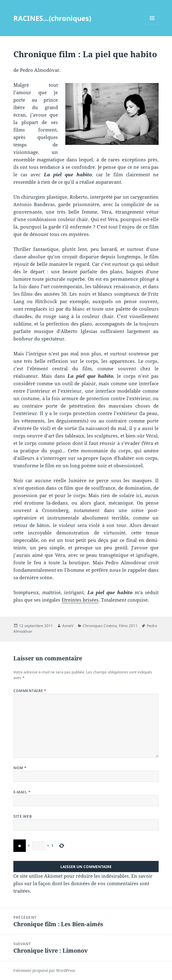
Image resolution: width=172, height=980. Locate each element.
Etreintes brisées (80, 600)
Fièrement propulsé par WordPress (44, 971)
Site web (23, 816)
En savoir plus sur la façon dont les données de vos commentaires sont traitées (83, 883)
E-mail (22, 792)
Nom (20, 768)
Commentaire (30, 691)
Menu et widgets (152, 24)
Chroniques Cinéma (100, 626)
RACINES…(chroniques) (52, 18)
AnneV (68, 626)
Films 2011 (128, 626)
